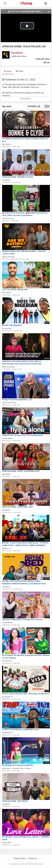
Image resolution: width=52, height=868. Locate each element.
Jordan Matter (7, 438)
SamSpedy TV (7, 732)
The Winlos (6, 587)
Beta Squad (6, 293)
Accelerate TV (7, 697)
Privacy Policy (20, 858)
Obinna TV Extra (8, 257)
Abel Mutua (6, 144)
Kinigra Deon (7, 842)
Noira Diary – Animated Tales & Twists (17, 768)
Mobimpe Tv (7, 548)
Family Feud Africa (9, 403)
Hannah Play (7, 661)
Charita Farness (8, 218)
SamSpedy (17, 53)
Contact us (32, 858)
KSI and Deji (7, 328)
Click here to (30, 11)
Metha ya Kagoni (8, 367)
